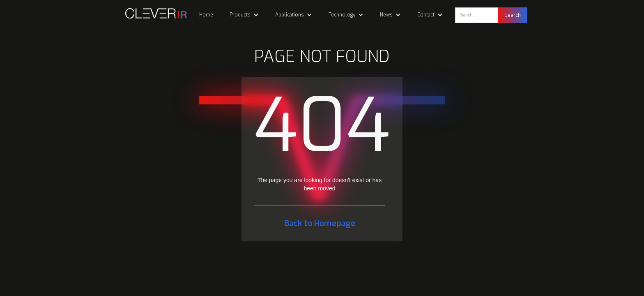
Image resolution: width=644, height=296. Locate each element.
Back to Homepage (320, 224)
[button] (244, 15)
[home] (152, 13)
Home (206, 15)
